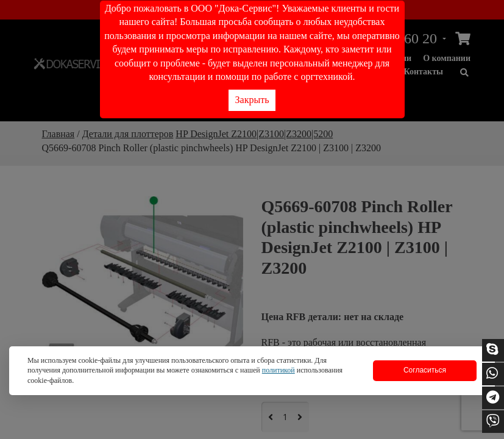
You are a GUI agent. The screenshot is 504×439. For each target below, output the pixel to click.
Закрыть (252, 100)
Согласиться (425, 370)
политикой (279, 370)
